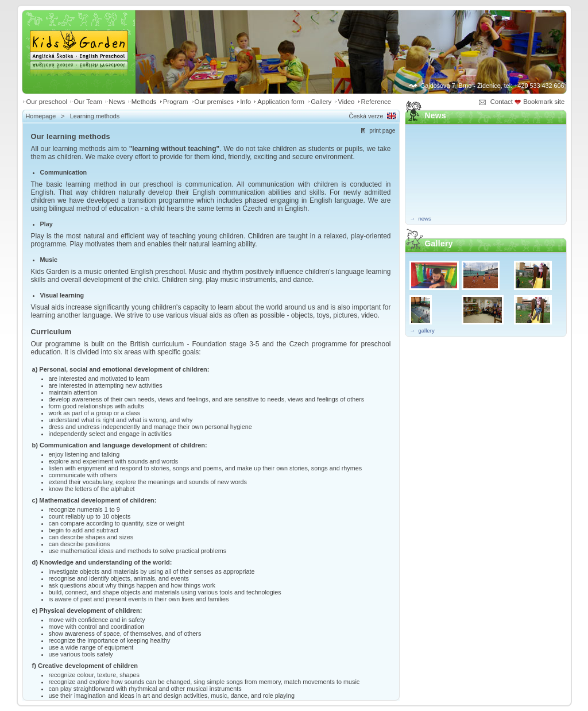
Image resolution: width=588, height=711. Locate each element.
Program (176, 102)
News (117, 102)
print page (382, 131)
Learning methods (95, 116)
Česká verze (366, 116)
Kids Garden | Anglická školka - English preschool (79, 38)
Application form (281, 102)
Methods (144, 102)
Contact (502, 102)
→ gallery (422, 331)
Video (346, 102)
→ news (421, 219)
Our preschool (47, 102)
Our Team (88, 102)
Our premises (214, 102)
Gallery (321, 102)
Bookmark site (545, 102)
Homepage (41, 116)
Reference (376, 102)
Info (245, 102)
